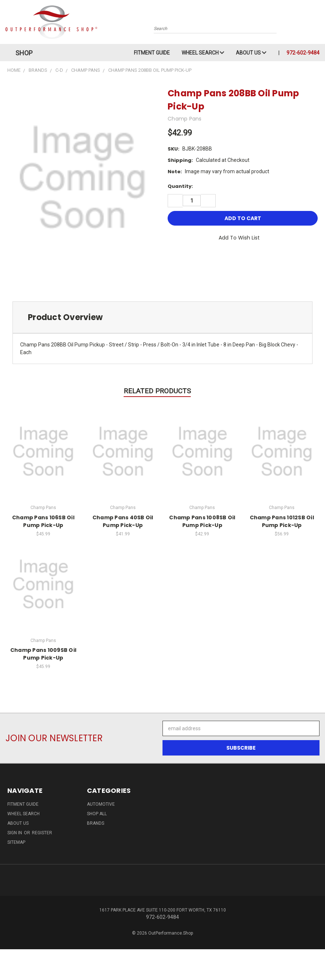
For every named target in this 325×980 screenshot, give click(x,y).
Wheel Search (203, 53)
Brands (96, 823)
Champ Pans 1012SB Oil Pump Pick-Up (282, 521)
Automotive (101, 804)
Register (42, 833)
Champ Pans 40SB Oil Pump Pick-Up (123, 521)
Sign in (15, 833)
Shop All (97, 814)
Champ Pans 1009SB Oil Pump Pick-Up (43, 654)
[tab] (162, 317)
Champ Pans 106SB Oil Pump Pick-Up (43, 521)
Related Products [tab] (157, 391)
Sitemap (16, 842)
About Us (251, 53)
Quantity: (180, 186)
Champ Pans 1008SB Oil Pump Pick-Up (202, 521)
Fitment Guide (152, 53)
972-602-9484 (303, 53)
